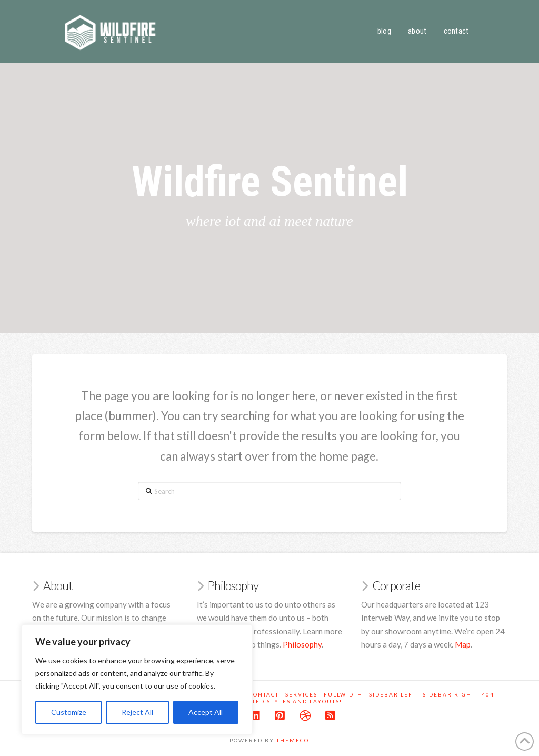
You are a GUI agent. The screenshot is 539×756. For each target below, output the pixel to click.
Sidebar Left (393, 694)
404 (488, 694)
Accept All (206, 712)
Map (463, 644)
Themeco (293, 740)
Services (301, 694)
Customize (69, 712)
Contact (264, 694)
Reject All (137, 712)
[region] (137, 680)
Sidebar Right (449, 694)
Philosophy (302, 644)
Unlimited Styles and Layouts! (284, 701)
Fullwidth (343, 694)
